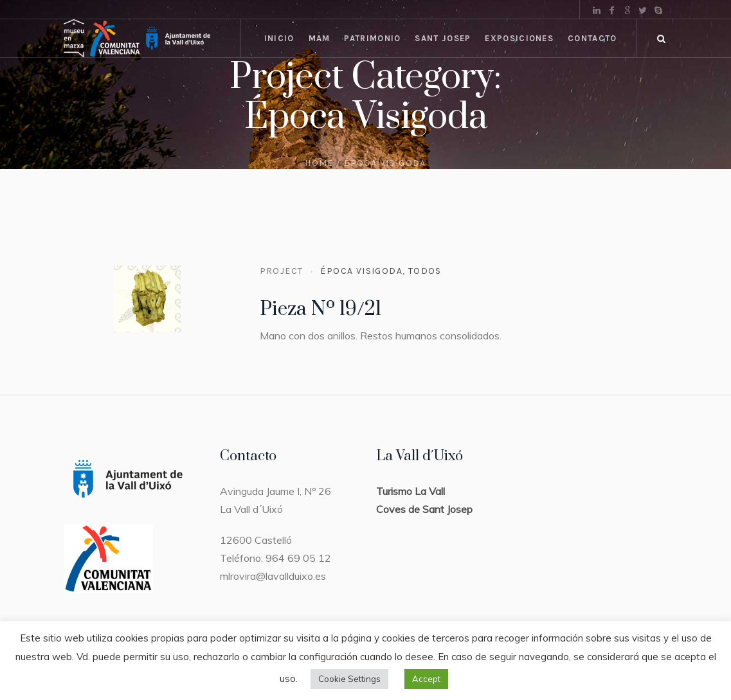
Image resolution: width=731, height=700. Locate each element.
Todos (425, 271)
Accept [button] (426, 679)
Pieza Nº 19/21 (320, 309)
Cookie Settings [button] (349, 679)
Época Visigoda (361, 271)
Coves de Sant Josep (424, 509)
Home (319, 163)
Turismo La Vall (411, 491)
